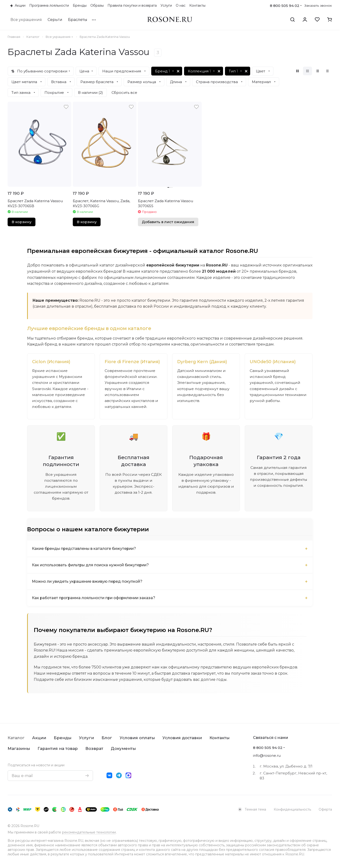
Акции (39, 738)
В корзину (22, 222)
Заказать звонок (318, 5)
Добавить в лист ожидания (168, 222)
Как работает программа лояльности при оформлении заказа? (96, 599)
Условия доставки (182, 738)
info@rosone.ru (267, 755)
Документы (123, 748)
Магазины (19, 748)
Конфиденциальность (292, 809)
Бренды (63, 738)
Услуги (86, 738)
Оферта (325, 809)
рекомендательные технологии (89, 832)
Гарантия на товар (58, 748)
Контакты (219, 738)
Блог (107, 738)
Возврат (94, 748)
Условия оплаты (137, 738)
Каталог (16, 738)
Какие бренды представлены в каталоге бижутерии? (86, 549)
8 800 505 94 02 (285, 6)
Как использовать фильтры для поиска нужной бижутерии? (92, 566)
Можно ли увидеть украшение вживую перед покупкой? (89, 582)
